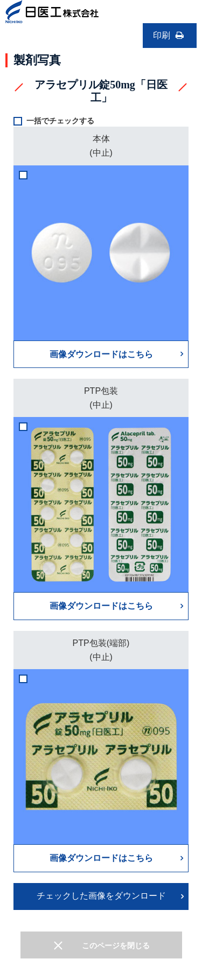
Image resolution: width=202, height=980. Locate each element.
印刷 (169, 35)
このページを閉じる (116, 946)
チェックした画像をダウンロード (101, 896)
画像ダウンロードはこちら (101, 354)
